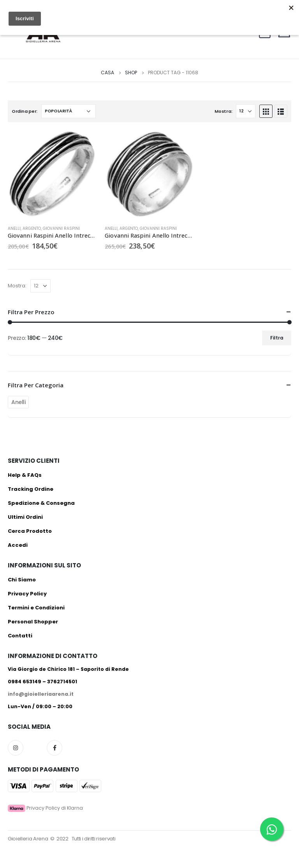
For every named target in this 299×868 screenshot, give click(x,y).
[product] (52, 174)
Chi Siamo (22, 580)
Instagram (16, 748)
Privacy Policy (27, 594)
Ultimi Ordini (25, 517)
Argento (32, 228)
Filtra (277, 338)
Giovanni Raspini (61, 228)
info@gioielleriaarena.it (41, 694)
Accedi (18, 545)
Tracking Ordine (31, 489)
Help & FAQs (25, 475)
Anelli (14, 228)
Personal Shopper (33, 622)
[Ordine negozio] (69, 111)
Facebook (55, 748)
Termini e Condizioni (36, 608)
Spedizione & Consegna (41, 503)
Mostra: (223, 111)
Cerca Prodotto (30, 531)
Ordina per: (25, 111)
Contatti (20, 636)
